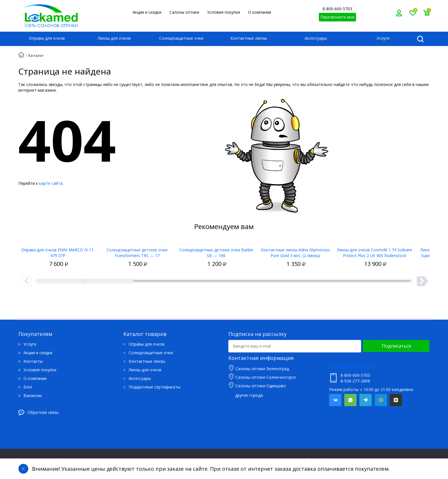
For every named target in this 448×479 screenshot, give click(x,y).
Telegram (366, 400)
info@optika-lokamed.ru (351, 367)
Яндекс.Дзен (396, 400)
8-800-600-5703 (337, 9)
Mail (381, 400)
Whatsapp (350, 400)
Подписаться (396, 346)
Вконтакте (335, 400)
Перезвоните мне (337, 17)
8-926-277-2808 (355, 381)
